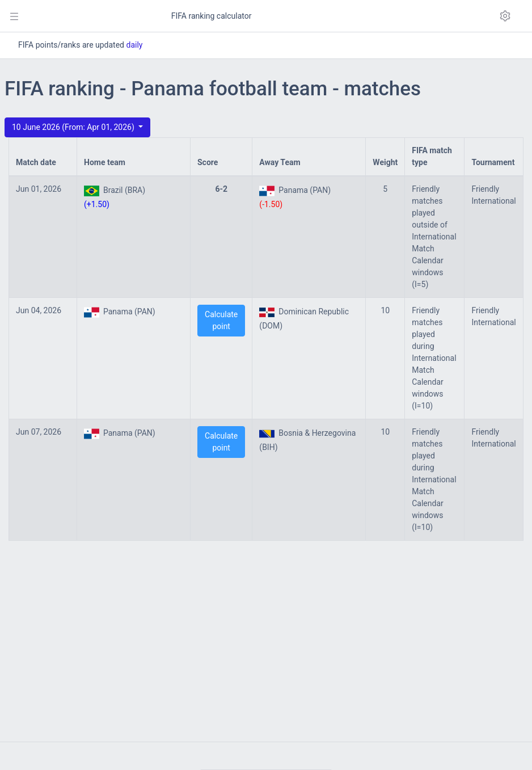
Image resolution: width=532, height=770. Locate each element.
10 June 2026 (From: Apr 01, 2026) (74, 127)
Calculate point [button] (221, 320)
